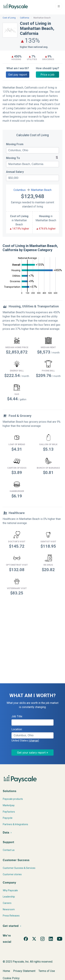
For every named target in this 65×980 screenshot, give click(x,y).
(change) (34, 741)
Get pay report (18, 75)
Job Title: (17, 716)
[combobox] (32, 150)
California (25, 18)
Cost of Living (9, 18)
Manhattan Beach (41, 190)
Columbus (20, 190)
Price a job (47, 75)
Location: (17, 729)
